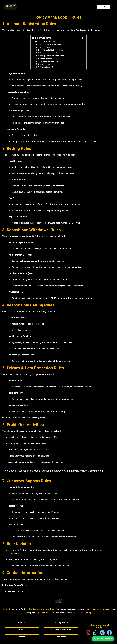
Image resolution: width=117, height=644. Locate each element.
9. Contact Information (47, 67)
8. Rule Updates (44, 64)
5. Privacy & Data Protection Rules (51, 56)
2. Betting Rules (44, 47)
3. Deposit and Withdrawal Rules (50, 50)
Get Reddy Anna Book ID (103, 639)
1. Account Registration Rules (49, 44)
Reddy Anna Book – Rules (58, 17)
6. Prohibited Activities (47, 59)
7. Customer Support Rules (48, 61)
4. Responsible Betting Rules (49, 53)
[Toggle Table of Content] (82, 38)
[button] (86, 7)
